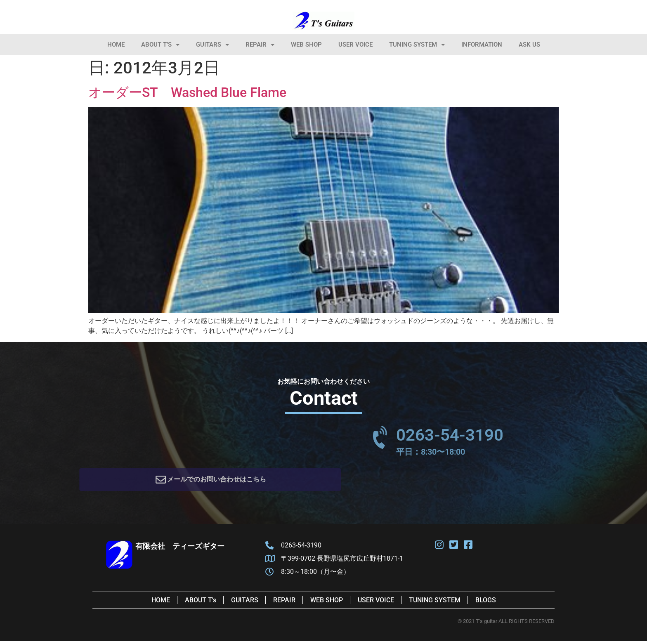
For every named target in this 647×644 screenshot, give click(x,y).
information (482, 45)
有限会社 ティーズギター (180, 549)
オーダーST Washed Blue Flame (187, 92)
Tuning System (417, 45)
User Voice (355, 45)
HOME (116, 45)
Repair (260, 45)
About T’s (160, 45)
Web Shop (306, 45)
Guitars (213, 45)
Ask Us (529, 45)
